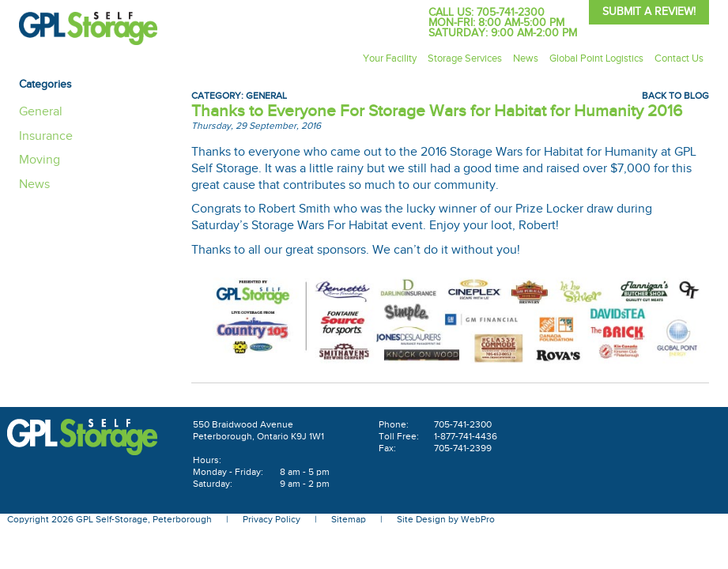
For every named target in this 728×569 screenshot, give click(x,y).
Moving (40, 160)
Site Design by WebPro (446, 519)
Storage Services (465, 58)
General (266, 96)
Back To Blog (675, 96)
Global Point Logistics (596, 58)
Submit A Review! (649, 12)
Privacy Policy (272, 519)
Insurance (46, 136)
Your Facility (390, 58)
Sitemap (349, 519)
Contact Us (679, 58)
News (526, 58)
